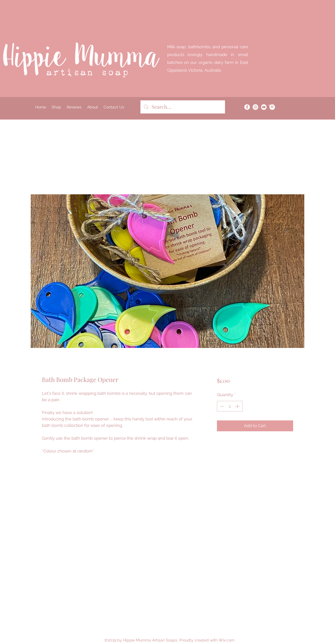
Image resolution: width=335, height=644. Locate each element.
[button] (272, 107)
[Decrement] (222, 406)
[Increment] (238, 406)
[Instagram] (255, 107)
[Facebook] (247, 107)
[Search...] (182, 107)
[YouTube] (264, 107)
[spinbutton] (230, 406)
